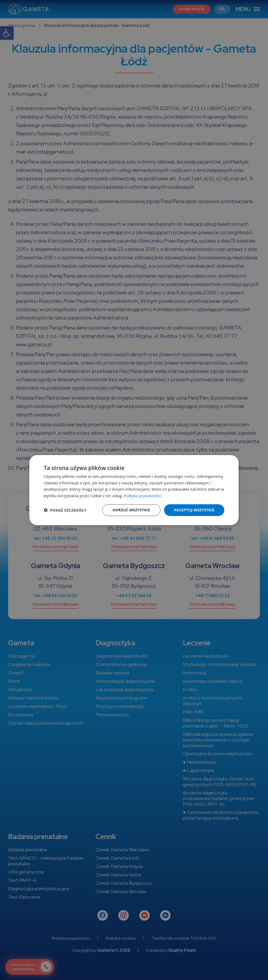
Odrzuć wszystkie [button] (131, 510)
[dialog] (134, 490)
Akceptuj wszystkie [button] (194, 510)
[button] (65, 510)
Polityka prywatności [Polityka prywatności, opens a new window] (143, 496)
